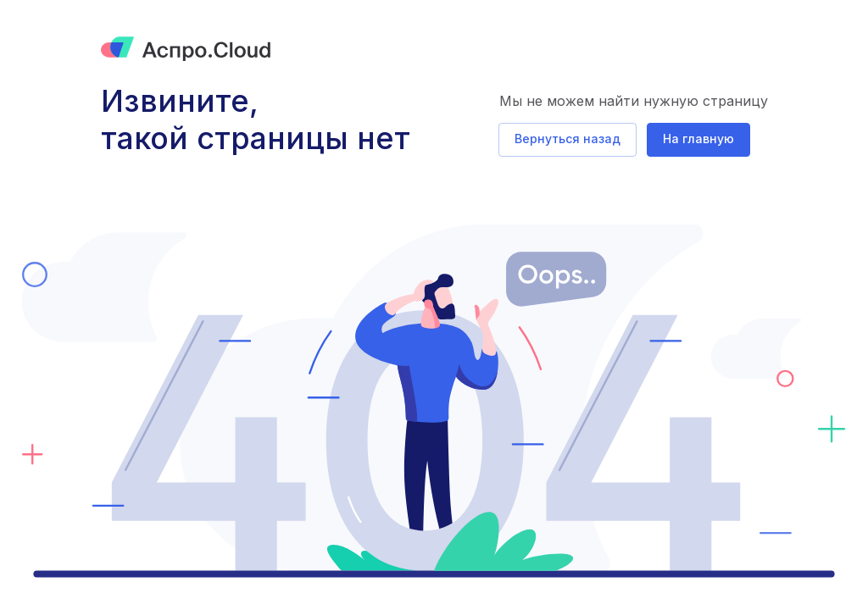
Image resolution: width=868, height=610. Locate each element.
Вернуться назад (568, 139)
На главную (698, 139)
